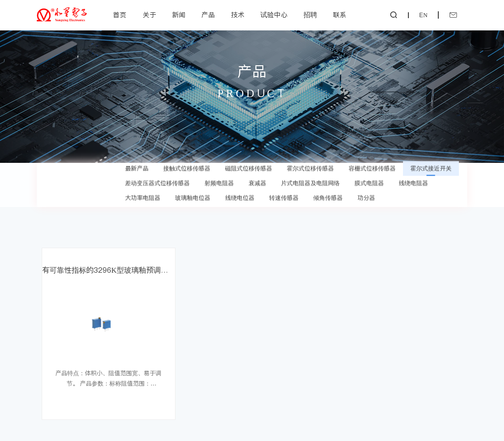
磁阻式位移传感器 (249, 158)
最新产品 (137, 158)
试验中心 (274, 15)
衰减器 (257, 172)
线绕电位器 (240, 187)
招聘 (310, 15)
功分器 (366, 187)
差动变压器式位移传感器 (157, 172)
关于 (150, 15)
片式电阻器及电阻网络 (310, 172)
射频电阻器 (219, 172)
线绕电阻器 (413, 172)
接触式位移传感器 (187, 158)
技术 (238, 15)
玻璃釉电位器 (193, 187)
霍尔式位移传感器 (310, 158)
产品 (208, 15)
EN (423, 15)
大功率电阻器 (143, 187)
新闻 (179, 15)
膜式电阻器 (369, 172)
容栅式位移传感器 (372, 158)
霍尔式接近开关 (431, 158)
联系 (340, 15)
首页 (120, 15)
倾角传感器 (328, 187)
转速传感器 (284, 187)
